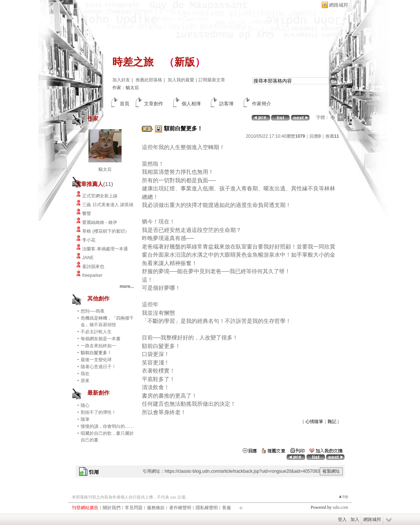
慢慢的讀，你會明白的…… (107, 426)
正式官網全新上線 (100, 196)
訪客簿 (226, 104)
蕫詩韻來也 (93, 267)
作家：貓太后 (126, 88)
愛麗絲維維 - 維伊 (100, 222)
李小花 (89, 240)
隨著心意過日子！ (98, 367)
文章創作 (154, 104)
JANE (88, 258)
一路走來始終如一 (98, 346)
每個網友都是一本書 (101, 339)
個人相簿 (191, 104)
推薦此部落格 (149, 80)
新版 (185, 62)
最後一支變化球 (96, 360)
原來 (85, 381)
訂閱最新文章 (212, 80)
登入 (342, 519)
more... (127, 286)
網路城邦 (339, 5)
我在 (85, 374)
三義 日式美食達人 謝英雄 (108, 205)
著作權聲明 (180, 508)
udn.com (340, 507)
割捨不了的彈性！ (98, 412)
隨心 (85, 405)
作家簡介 (262, 104)
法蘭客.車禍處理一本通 (105, 249)
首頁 (125, 104)
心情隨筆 (314, 422)
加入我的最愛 (181, 80)
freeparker (92, 275)
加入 (355, 519)
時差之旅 (133, 62)
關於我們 (112, 508)
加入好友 (121, 80)
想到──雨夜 (93, 311)
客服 (227, 508)
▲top (343, 496)
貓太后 (105, 169)
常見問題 (134, 508)
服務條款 (156, 508)
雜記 (332, 422)
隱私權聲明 (207, 508)
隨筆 (85, 419)
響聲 (87, 214)
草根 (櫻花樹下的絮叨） (106, 231)
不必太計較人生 (96, 332)
